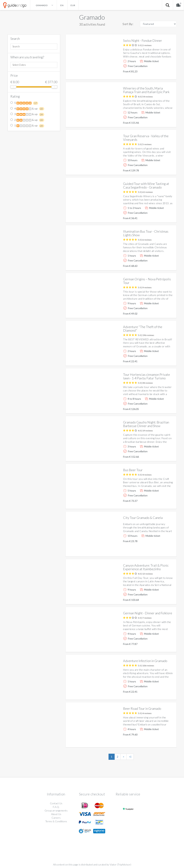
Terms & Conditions (56, 821)
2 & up (27, 120)
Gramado (92, 17)
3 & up (27, 114)
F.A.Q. (56, 807)
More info (164, 74)
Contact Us (56, 803)
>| (130, 757)
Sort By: (128, 24)
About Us (56, 814)
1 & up (27, 126)
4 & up (27, 109)
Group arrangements (56, 810)
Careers (56, 818)
